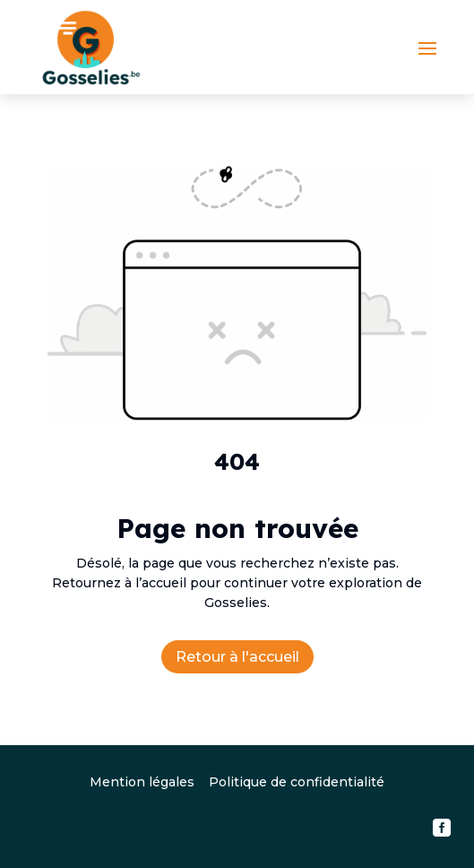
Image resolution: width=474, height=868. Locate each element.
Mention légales (142, 782)
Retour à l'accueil (237, 657)
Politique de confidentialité (297, 782)
